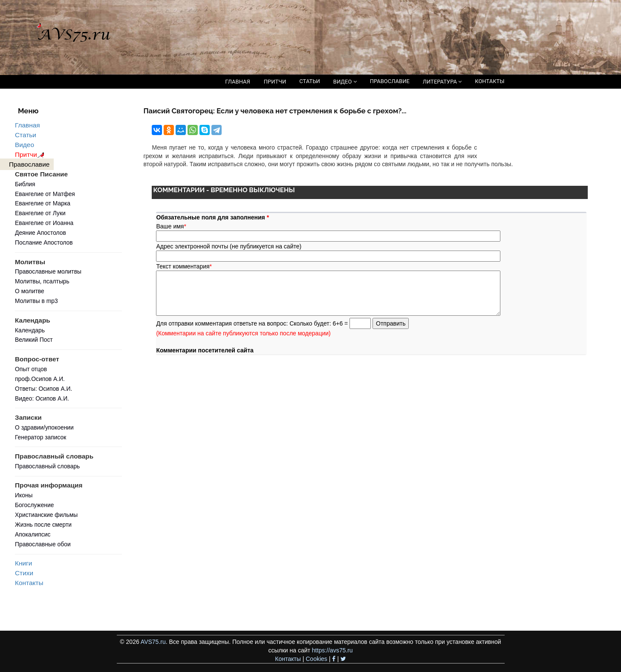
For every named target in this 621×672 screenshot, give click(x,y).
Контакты (29, 583)
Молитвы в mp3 (36, 301)
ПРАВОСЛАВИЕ (390, 81)
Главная (27, 125)
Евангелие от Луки (40, 213)
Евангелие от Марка (43, 203)
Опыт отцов (31, 369)
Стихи (24, 573)
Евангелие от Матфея (45, 194)
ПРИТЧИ (275, 82)
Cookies (316, 659)
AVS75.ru (153, 642)
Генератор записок (40, 437)
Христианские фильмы (46, 515)
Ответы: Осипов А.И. (43, 389)
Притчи (31, 154)
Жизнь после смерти (43, 525)
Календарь (30, 330)
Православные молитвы (48, 271)
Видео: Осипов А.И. (42, 398)
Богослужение (34, 505)
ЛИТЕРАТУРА (442, 82)
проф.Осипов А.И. (40, 379)
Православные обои (43, 544)
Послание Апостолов (44, 242)
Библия (25, 184)
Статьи (26, 135)
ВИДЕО (345, 82)
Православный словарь (47, 466)
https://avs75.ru (332, 650)
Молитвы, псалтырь (42, 281)
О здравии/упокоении (44, 427)
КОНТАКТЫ (490, 81)
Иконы (24, 495)
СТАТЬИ (309, 81)
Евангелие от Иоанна (44, 223)
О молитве (30, 291)
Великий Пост (34, 340)
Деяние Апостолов (40, 233)
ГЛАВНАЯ (238, 82)
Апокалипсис (33, 534)
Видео (25, 145)
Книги (23, 563)
